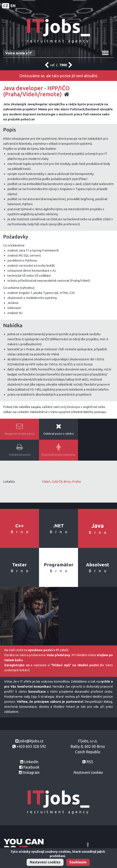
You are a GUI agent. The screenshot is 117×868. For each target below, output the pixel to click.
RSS (90, 762)
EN (13, 6)
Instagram (31, 772)
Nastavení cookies (45, 862)
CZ (6, 6)
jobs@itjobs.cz (31, 741)
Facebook (31, 767)
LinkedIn (31, 762)
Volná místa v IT (19, 53)
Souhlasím (78, 862)
